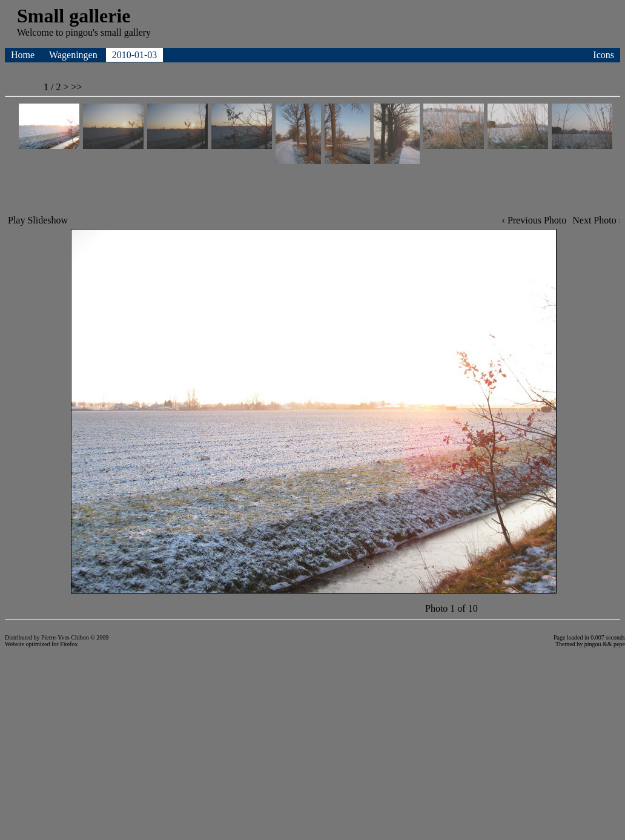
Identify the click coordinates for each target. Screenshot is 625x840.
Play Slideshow (38, 220)
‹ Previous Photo (534, 220)
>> (76, 87)
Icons (604, 55)
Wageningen (74, 55)
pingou (593, 644)
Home (24, 55)
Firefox (69, 644)
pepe (619, 644)
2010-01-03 (135, 55)
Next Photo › (597, 220)
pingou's (82, 32)
